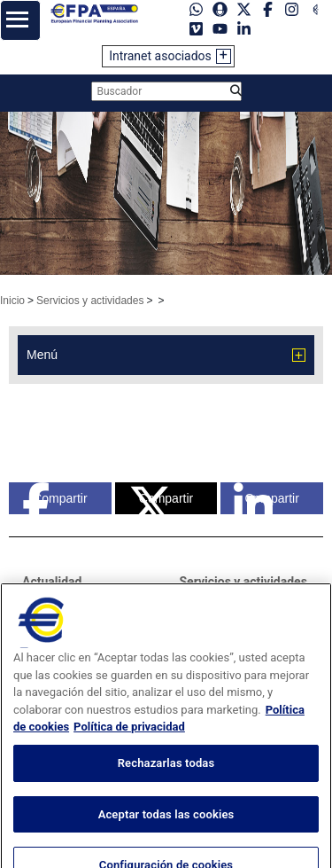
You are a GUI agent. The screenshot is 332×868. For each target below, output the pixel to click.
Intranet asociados (160, 56)
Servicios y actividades (90, 301)
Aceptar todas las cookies (166, 837)
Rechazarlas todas (166, 786)
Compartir (55, 498)
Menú (42, 355)
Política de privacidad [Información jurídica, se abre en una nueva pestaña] (129, 750)
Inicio (12, 301)
